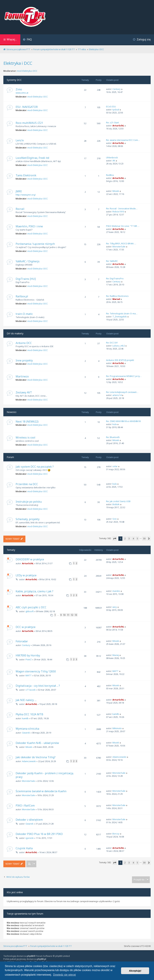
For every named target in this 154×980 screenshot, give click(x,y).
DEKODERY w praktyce (30, 559)
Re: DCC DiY (112, 343)
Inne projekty (24, 360)
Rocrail (20, 209)
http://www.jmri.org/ (26, 195)
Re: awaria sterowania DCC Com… (123, 140)
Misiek (116, 191)
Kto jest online (15, 892)
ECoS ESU (111, 107)
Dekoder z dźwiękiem (29, 820)
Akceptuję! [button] (135, 971)
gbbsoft (30, 611)
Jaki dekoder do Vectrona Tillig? (36, 757)
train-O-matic (24, 314)
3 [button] (129, 538)
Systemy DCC (14, 80)
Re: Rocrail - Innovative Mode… (122, 208)
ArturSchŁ (118, 126)
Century (117, 89)
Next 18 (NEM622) (27, 422)
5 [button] (137, 538)
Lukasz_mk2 (119, 346)
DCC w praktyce (26, 627)
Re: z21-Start (112, 123)
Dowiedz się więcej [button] (64, 975)
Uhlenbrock (112, 157)
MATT (29, 675)
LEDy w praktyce (26, 575)
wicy (115, 607)
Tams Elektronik (26, 175)
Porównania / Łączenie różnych (35, 244)
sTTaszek (31, 690)
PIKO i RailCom (25, 806)
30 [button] (144, 538)
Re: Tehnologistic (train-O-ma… (122, 313)
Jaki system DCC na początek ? (35, 467)
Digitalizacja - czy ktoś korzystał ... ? (38, 686)
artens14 (117, 395)
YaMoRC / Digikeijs (28, 261)
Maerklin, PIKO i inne (29, 226)
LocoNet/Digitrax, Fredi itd (32, 158)
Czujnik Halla (24, 848)
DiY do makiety (15, 333)
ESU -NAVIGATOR (27, 107)
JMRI (19, 191)
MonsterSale (119, 247)
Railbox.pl (22, 296)
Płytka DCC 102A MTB (29, 714)
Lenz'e (20, 140)
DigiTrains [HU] (26, 279)
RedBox (110, 175)
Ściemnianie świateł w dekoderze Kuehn (41, 791)
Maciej (116, 655)
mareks (116, 591)
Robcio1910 (118, 212)
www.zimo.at (22, 93)
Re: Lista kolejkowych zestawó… (122, 392)
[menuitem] (27, 40)
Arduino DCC (24, 343)
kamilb (25, 718)
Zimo (19, 89)
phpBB (30, 956)
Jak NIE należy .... (26, 700)
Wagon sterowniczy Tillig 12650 (36, 671)
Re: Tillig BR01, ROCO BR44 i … (121, 243)
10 (64, 615)
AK (114, 161)
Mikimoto (117, 728)
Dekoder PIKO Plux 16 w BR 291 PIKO (39, 834)
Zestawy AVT (24, 392)
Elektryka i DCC (18, 63)
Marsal (116, 299)
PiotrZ (29, 659)
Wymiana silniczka (27, 729)
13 (76, 615)
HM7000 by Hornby (28, 655)
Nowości (12, 412)
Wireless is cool (25, 438)
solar (115, 466)
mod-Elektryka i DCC (27, 71)
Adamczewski (29, 761)
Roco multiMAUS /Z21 (29, 123)
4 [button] (133, 538)
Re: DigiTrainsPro (115, 278)
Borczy (116, 834)
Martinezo (22, 376)
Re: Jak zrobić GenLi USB (118, 501)
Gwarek (26, 733)
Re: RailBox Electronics (117, 296)
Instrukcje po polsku (29, 502)
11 (68, 615)
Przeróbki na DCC (27, 484)
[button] (115, 539)
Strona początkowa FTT (15, 946)
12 (72, 615)
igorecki (30, 838)
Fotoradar (22, 641)
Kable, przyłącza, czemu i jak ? (34, 591)
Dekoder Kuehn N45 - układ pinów (37, 743)
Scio (115, 519)
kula (115, 424)
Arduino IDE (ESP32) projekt (120, 360)
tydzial (116, 110)
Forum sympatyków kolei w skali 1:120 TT (51, 946)
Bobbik (116, 504)
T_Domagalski (120, 317)
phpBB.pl (42, 959)
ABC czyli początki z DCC (31, 607)
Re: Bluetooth (113, 437)
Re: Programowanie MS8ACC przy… (124, 376)
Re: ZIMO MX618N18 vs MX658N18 (123, 421)
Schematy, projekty (28, 519)
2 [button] (125, 538)
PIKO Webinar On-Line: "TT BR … (123, 226)
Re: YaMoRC (112, 261)
